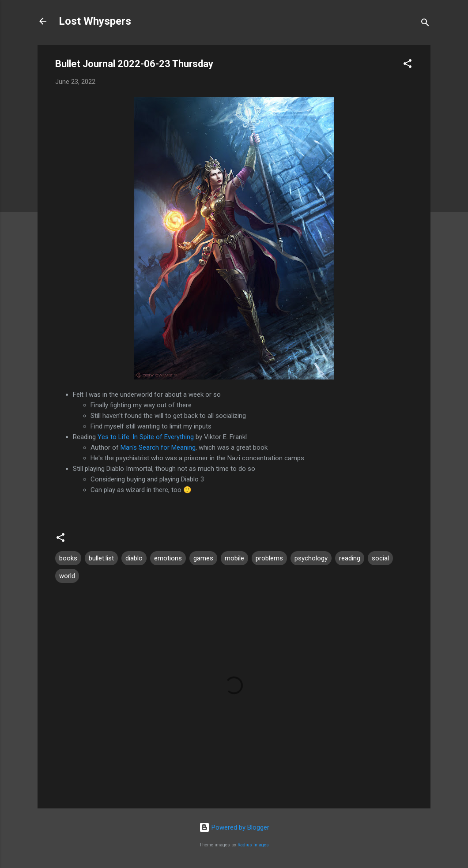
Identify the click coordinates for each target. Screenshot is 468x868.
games (203, 558)
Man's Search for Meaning (158, 447)
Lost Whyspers (95, 21)
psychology (311, 558)
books (68, 558)
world (67, 576)
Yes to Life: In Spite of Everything (146, 437)
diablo (134, 558)
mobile (234, 558)
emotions (168, 558)
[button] (408, 65)
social (380, 558)
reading (350, 558)
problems (269, 558)
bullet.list (101, 558)
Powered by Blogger (234, 827)
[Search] (425, 24)
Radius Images (253, 845)
